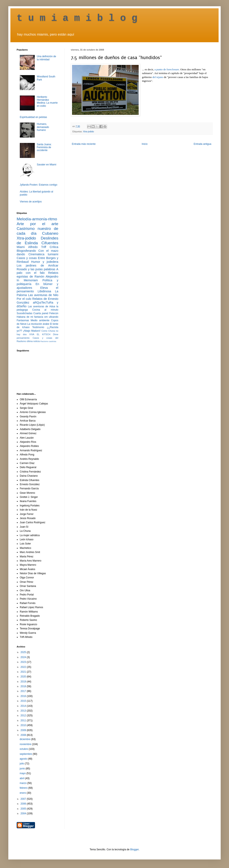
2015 (24, 701)
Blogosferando (26, 251)
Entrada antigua (202, 144)
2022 (24, 667)
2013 (24, 711)
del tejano (158, 77)
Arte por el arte (37, 224)
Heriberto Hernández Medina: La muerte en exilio (47, 101)
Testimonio (38, 327)
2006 (24, 804)
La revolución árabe (38, 324)
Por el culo (24, 299)
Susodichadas (24, 313)
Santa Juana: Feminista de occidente (44, 147)
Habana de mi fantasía (30, 317)
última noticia (33, 341)
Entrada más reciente (84, 144)
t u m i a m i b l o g (77, 18)
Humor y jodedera (45, 262)
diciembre (25, 739)
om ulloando (51, 317)
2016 (24, 696)
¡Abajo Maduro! (32, 331)
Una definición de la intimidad (47, 58)
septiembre (26, 754)
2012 (24, 715)
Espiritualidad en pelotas (33, 117)
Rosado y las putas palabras (36, 269)
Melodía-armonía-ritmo (37, 219)
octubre (24, 749)
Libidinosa (44, 291)
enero (23, 793)
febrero (24, 788)
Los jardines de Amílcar (37, 265)
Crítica (54, 247)
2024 (24, 657)
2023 (24, 662)
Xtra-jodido (88, 131)
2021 (24, 672)
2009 (24, 730)
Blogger (134, 849)
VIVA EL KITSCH (40, 334)
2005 (24, 809)
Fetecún (54, 313)
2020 (24, 677)
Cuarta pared (41, 313)
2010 (24, 725)
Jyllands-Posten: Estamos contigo (39, 185)
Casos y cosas (27, 258)
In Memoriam (27, 280)
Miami (21, 247)
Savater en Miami (47, 165)
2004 (24, 813)
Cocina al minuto (45, 310)
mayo (23, 773)
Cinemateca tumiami (43, 254)
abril (22, 778)
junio (23, 769)
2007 (24, 799)
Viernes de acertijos (31, 202)
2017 (24, 691)
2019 (24, 682)
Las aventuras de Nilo (43, 295)
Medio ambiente (40, 320)
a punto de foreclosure (167, 69)
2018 (24, 686)
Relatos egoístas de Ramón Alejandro (37, 275)
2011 (24, 720)
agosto (24, 759)
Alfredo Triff (37, 247)
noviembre (26, 744)
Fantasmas (23, 320)
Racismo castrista (48, 341)
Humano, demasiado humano (43, 127)
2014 (24, 706)
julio (22, 764)
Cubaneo (50, 233)
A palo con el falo (37, 271)
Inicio (145, 144)
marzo (23, 783)
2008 (24, 735)
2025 (24, 652)
